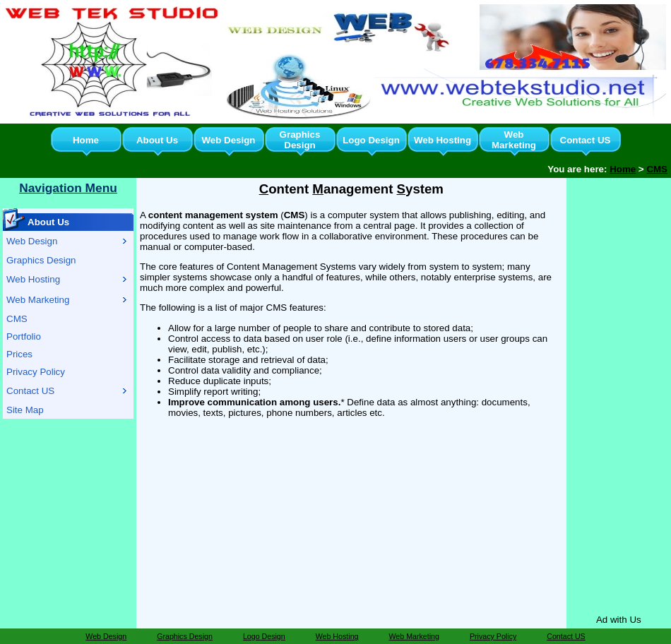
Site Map (25, 410)
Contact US (586, 140)
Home (86, 140)
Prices (19, 354)
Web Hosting (443, 140)
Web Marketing (514, 140)
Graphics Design (300, 140)
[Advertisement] (619, 393)
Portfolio (24, 336)
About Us (157, 140)
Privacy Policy (36, 372)
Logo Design (371, 140)
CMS (657, 169)
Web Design (228, 140)
